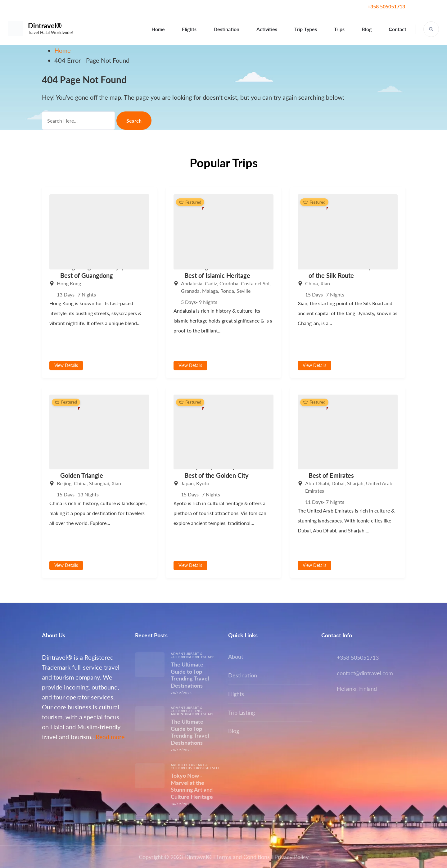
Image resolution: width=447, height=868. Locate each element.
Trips (339, 29)
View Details (66, 365)
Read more (110, 737)
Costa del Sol (255, 283)
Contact (397, 29)
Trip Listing (242, 712)
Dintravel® (45, 26)
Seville (244, 291)
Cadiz (211, 283)
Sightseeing (213, 768)
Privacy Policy (291, 857)
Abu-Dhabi (317, 483)
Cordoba (229, 283)
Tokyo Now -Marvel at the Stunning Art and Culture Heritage (192, 786)
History (194, 768)
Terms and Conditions (243, 857)
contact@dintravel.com (365, 673)
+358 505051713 (386, 6)
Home (158, 29)
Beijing (64, 483)
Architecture (184, 765)
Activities (267, 29)
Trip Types (306, 29)
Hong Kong (69, 283)
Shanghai (99, 483)
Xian (325, 283)
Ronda (227, 291)
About (236, 657)
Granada (190, 291)
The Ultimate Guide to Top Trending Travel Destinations (190, 675)
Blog (367, 29)
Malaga (210, 291)
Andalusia (192, 283)
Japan (187, 483)
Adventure (182, 654)
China (312, 283)
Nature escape (200, 657)
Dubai (338, 483)
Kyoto (203, 483)
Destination (226, 29)
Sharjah (355, 483)
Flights (189, 29)
